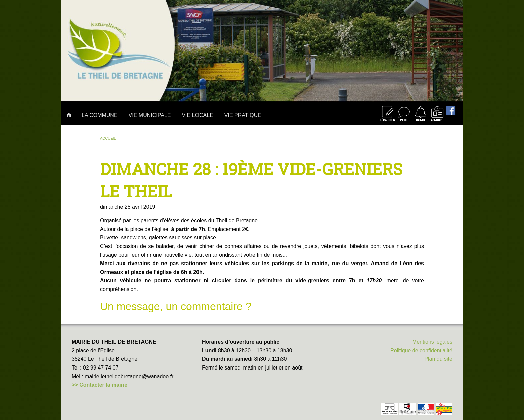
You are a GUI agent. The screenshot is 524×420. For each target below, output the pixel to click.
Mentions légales (432, 342)
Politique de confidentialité (421, 351)
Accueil (108, 138)
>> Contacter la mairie (99, 385)
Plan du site (438, 359)
